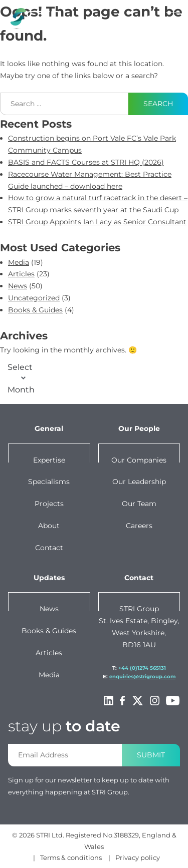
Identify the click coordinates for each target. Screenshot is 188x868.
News (18, 286)
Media (19, 262)
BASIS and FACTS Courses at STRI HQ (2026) (86, 162)
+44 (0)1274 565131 (142, 668)
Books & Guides (35, 310)
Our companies (139, 460)
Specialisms (49, 482)
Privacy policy (138, 857)
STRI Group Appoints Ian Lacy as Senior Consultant (97, 222)
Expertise (49, 460)
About (49, 526)
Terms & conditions (71, 857)
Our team (139, 504)
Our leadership (139, 482)
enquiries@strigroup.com (142, 677)
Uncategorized (34, 298)
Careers (139, 526)
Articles (21, 274)
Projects (49, 504)
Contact (49, 548)
